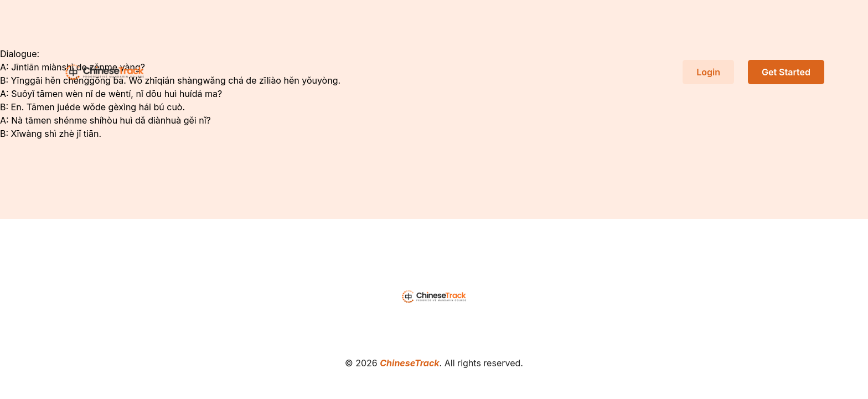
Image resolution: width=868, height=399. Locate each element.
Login (708, 72)
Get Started (786, 72)
